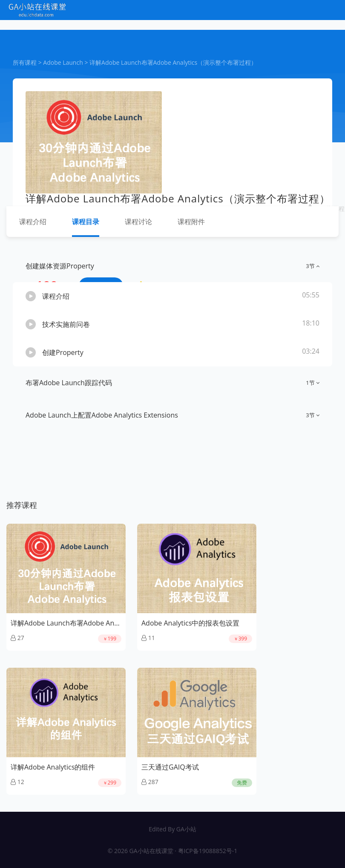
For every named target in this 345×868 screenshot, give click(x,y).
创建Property (63, 352)
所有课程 (25, 62)
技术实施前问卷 (66, 324)
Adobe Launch (63, 62)
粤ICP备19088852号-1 (208, 851)
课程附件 (191, 222)
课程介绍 (33, 222)
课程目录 (86, 222)
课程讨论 (138, 222)
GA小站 (186, 829)
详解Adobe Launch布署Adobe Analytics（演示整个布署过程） (173, 62)
